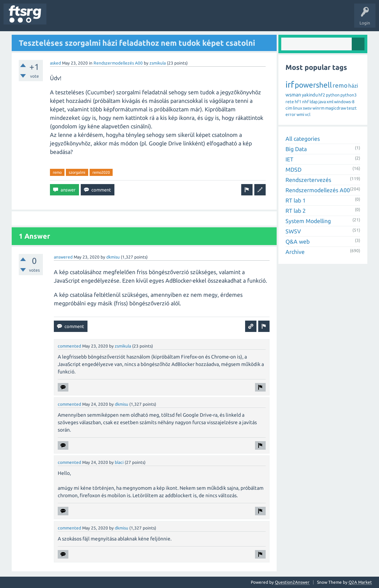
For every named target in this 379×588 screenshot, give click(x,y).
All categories (303, 139)
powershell (313, 85)
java (322, 102)
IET (289, 159)
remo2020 (101, 172)
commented (69, 346)
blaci (119, 462)
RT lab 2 (296, 211)
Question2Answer (292, 582)
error (291, 114)
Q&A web (298, 242)
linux (298, 108)
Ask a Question (209, 19)
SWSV (293, 231)
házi (353, 86)
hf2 (322, 95)
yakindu (310, 95)
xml (330, 102)
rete (290, 102)
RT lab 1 (296, 200)
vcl (308, 114)
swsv (307, 108)
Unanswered (91, 19)
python (333, 95)
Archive (295, 252)
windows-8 (344, 102)
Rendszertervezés (308, 180)
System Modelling (308, 221)
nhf (306, 102)
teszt (352, 108)
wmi (300, 114)
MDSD (293, 170)
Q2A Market (360, 582)
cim (289, 108)
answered (63, 257)
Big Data (296, 149)
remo (57, 172)
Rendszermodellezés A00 (118, 63)
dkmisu (113, 257)
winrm (318, 108)
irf (290, 85)
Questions (61, 19)
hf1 (298, 102)
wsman (293, 95)
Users (140, 19)
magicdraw (336, 108)
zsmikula (158, 63)
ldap (314, 102)
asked (55, 63)
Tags (118, 19)
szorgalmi (77, 172)
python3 (349, 95)
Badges (162, 19)
